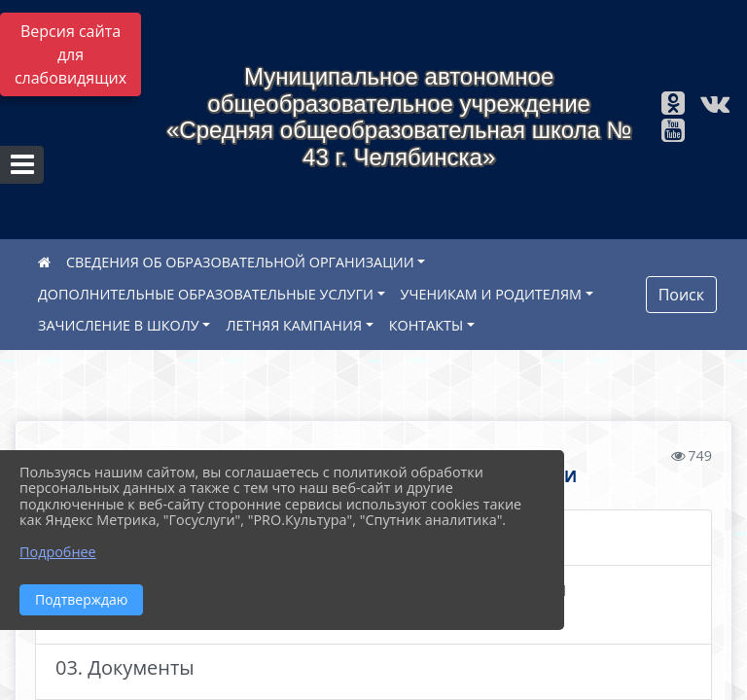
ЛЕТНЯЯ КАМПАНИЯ (294, 325)
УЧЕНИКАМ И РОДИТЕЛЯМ (491, 294)
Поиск (681, 295)
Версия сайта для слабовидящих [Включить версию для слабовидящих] (71, 54)
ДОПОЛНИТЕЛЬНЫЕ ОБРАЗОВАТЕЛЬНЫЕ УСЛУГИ (206, 294)
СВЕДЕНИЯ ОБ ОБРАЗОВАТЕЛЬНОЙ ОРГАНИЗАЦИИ (240, 262)
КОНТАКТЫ (427, 325)
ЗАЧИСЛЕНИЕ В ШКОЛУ (119, 325)
